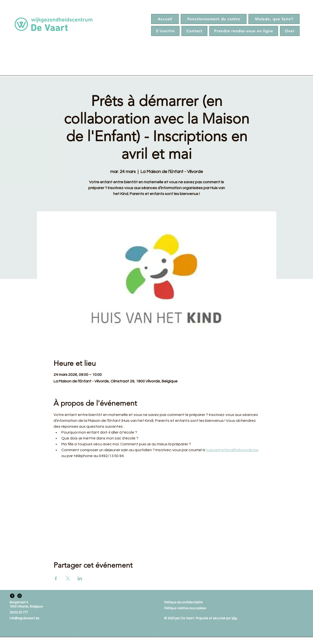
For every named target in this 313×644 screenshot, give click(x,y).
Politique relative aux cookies (185, 608)
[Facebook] (12, 596)
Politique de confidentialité (183, 602)
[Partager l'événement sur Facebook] (56, 578)
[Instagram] (20, 596)
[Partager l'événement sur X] (68, 578)
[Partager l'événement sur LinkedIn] (80, 578)
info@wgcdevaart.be (24, 618)
